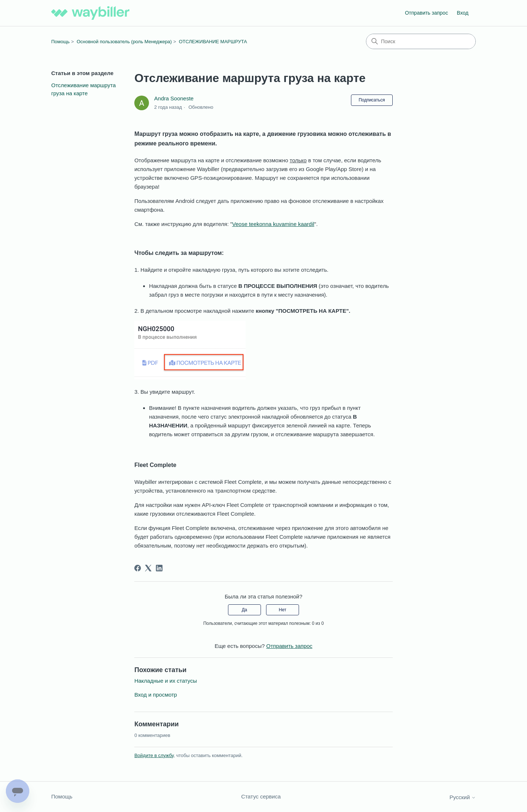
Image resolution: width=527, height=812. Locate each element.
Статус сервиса (261, 796)
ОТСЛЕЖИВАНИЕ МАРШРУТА (213, 42)
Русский (463, 797)
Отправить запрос (426, 13)
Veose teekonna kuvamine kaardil (273, 224)
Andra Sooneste (174, 98)
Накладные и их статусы (166, 681)
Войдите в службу (154, 755)
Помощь (60, 42)
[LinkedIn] (159, 568)
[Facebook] (138, 568)
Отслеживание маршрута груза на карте (83, 89)
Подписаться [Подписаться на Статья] (372, 100)
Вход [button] (463, 13)
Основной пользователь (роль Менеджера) (124, 42)
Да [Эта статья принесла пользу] (244, 610)
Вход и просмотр (156, 695)
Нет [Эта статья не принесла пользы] (283, 610)
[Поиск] (421, 41)
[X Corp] (148, 568)
